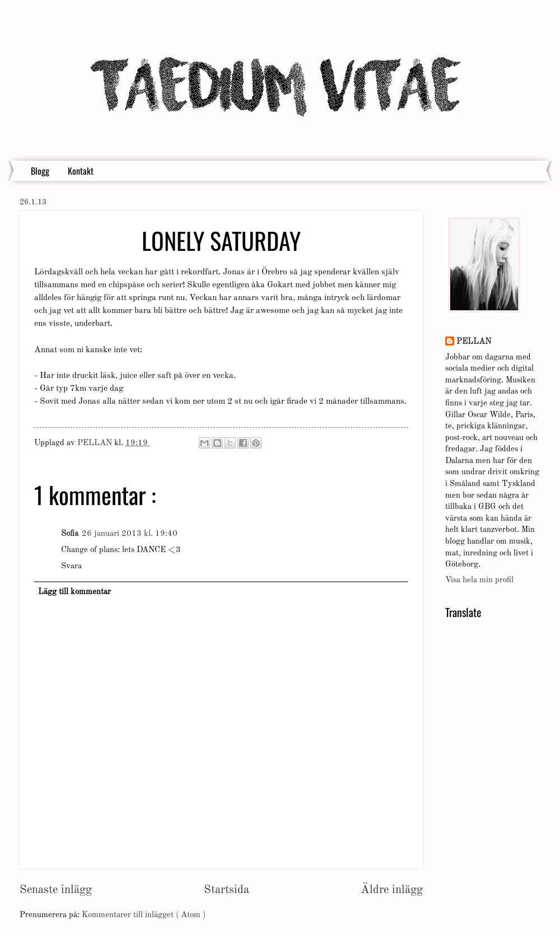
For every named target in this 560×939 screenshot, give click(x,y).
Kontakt (81, 171)
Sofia (70, 534)
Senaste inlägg (56, 890)
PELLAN (474, 342)
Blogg (40, 171)
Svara (71, 566)
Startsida (227, 890)
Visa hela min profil (479, 580)
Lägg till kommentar (74, 592)
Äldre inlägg (392, 890)
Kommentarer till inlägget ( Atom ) (144, 915)
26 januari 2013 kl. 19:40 (130, 534)
